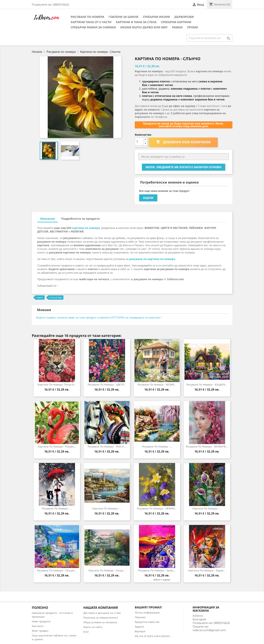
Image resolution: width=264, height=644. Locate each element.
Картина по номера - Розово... (57, 446)
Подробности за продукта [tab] (81, 219)
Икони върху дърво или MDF (144, 27)
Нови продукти (41, 621)
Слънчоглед (56, 297)
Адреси (139, 627)
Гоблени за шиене (124, 17)
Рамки (177, 27)
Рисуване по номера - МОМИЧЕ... (207, 446)
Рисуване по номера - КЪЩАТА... (207, 385)
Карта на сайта (93, 627)
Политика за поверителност (101, 618)
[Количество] (139, 141)
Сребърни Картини (176, 22)
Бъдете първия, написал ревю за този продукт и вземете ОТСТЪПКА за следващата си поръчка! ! (99, 317)
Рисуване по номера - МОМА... (157, 385)
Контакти (38, 626)
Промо (193, 27)
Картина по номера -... (107, 508)
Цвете (40, 297)
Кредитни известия (147, 622)
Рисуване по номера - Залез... (157, 570)
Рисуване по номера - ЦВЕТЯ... (107, 385)
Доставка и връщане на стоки (102, 613)
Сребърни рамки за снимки (93, 27)
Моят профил (40, 631)
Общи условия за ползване (100, 622)
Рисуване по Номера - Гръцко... (57, 570)
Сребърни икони (156, 17)
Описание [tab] (48, 219)
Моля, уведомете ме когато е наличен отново (183, 167)
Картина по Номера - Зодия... (207, 570)
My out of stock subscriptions (153, 636)
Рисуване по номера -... (157, 446)
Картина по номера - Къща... (107, 570)
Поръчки (140, 617)
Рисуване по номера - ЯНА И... (107, 446)
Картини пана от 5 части (91, 22)
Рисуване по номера (87, 17)
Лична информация (147, 612)
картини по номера (86, 228)
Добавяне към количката (183, 142)
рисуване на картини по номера (152, 259)
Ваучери (140, 631)
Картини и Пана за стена (136, 22)
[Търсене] (210, 38)
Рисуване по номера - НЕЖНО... (157, 508)
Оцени (148, 198)
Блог (86, 632)
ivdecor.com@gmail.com (209, 630)
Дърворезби (184, 17)
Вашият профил (148, 607)
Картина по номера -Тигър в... (57, 385)
